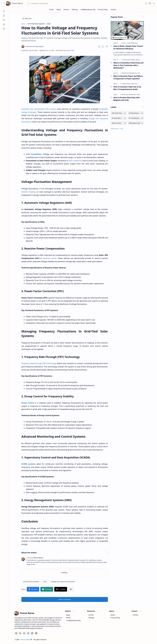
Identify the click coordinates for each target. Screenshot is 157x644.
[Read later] (99, 46)
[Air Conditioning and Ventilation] (136, 118)
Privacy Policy (115, 618)
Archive (91, 615)
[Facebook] (16, 633)
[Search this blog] (42, 3)
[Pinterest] (32, 633)
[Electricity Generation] (129, 94)
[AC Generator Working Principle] (119, 118)
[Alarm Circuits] (119, 123)
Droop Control (28, 403)
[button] (4, 3)
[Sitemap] (4, 24)
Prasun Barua (17, 3)
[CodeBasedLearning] (88, 9)
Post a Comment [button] (65, 599)
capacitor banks (50, 258)
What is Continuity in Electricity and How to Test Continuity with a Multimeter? (128, 65)
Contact (135, 615)
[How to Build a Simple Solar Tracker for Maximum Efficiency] (127, 30)
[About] (4, 16)
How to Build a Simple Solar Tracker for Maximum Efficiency (128, 47)
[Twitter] (20, 633)
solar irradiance (75, 161)
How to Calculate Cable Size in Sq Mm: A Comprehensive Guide (127, 88)
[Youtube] (24, 633)
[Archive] (4, 20)
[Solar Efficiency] (132, 43)
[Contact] (4, 29)
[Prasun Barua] (8, 3)
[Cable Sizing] (126, 84)
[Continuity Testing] (129, 60)
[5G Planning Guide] (136, 113)
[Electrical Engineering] (130, 73)
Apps (68, 615)
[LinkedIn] (28, 633)
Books (68, 618)
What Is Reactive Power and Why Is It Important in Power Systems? (128, 77)
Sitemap (91, 618)
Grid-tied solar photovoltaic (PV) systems (39, 109)
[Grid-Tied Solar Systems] (31, 582)
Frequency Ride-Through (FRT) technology (39, 363)
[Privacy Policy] (103, 9)
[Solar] (45, 582)
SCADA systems (28, 464)
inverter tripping (28, 192)
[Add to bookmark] (142, 23)
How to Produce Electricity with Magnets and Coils (127, 99)
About (113, 615)
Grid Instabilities (34, 154)
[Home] (4, 11)
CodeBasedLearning (73, 620)
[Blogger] (36, 633)
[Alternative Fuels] (136, 123)
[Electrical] (134, 84)
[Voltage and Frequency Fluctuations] (63, 582)
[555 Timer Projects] (119, 113)
